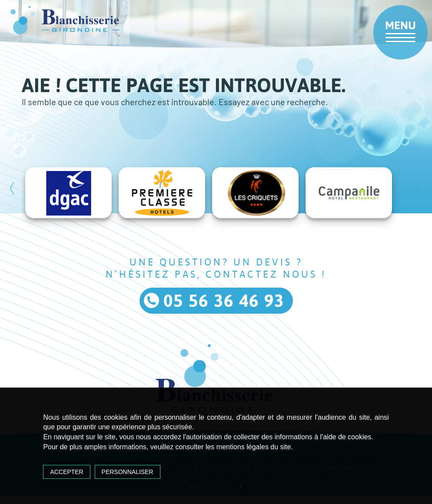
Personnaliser (128, 472)
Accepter (66, 472)
